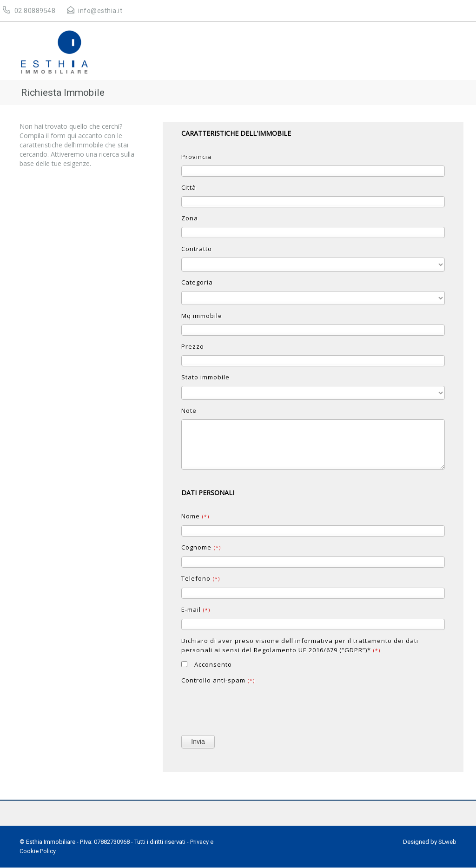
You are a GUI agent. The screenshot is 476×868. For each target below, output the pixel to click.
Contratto (197, 249)
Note (189, 411)
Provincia (196, 157)
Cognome (201, 547)
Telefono (201, 578)
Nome (195, 516)
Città (189, 187)
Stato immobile (205, 377)
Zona (190, 218)
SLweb (447, 842)
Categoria (197, 282)
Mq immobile (202, 316)
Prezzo (193, 346)
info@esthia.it (100, 11)
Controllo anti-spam (218, 680)
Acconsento (207, 664)
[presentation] (252, 708)
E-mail (196, 610)
